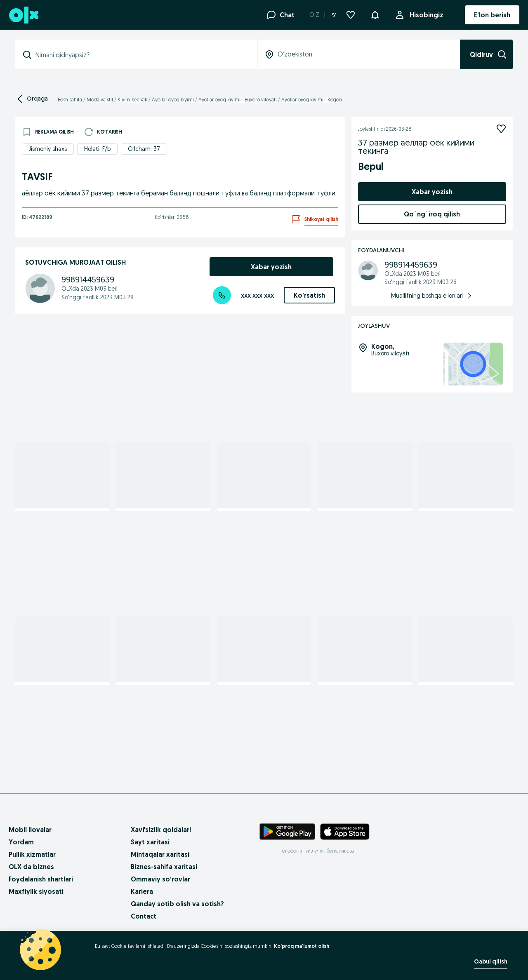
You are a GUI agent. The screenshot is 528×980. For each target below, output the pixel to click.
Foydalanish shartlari (41, 879)
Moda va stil (100, 100)
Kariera (142, 891)
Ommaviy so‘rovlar (160, 879)
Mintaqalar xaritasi (160, 854)
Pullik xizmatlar (32, 854)
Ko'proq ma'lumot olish (302, 946)
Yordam (21, 842)
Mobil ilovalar (30, 830)
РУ (333, 15)
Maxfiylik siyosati (36, 891)
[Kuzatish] (501, 129)
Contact (144, 916)
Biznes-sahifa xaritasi (164, 867)
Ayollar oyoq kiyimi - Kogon (312, 100)
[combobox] (141, 55)
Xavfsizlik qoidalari (161, 830)
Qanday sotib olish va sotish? (177, 904)
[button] (375, 14)
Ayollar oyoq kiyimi (173, 100)
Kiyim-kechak (132, 100)
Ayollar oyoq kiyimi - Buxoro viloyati (238, 100)
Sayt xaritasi (150, 842)
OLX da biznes (31, 867)
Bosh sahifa (70, 100)
